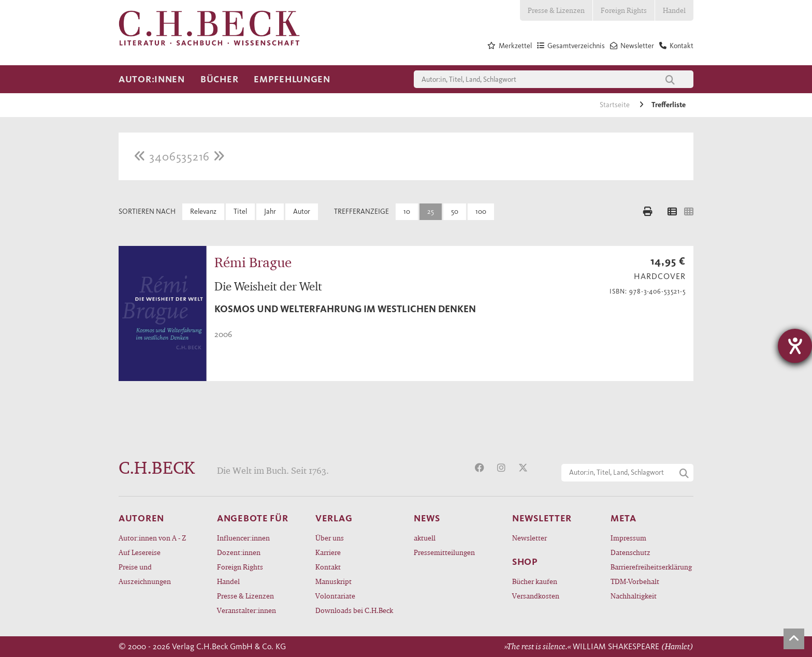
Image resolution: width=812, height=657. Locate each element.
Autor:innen (152, 79)
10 (407, 211)
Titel (240, 211)
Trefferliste (669, 105)
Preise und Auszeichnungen (145, 574)
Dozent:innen (239, 552)
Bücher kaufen (535, 581)
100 (481, 211)
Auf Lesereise (140, 552)
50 (455, 211)
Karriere (328, 552)
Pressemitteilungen (444, 552)
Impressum (628, 538)
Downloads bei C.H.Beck (354, 610)
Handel (674, 10)
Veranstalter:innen (247, 610)
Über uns (330, 538)
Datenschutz (630, 552)
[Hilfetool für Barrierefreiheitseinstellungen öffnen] (795, 346)
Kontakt (328, 567)
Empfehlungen (292, 79)
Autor (302, 211)
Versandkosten (536, 596)
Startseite (615, 105)
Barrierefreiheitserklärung (651, 567)
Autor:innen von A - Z (152, 538)
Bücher (219, 79)
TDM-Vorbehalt (635, 581)
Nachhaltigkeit (634, 596)
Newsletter (530, 538)
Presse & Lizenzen (556, 10)
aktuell (425, 538)
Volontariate (335, 596)
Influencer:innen (243, 538)
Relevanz (203, 211)
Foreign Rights (624, 10)
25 (431, 211)
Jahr (270, 211)
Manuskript (334, 581)
